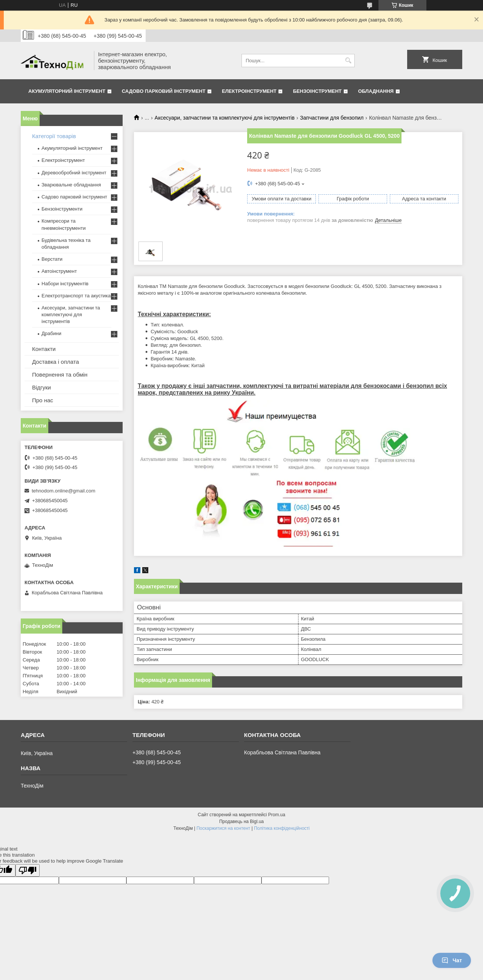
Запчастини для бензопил (332, 118)
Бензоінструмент (317, 91)
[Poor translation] (28, 870)
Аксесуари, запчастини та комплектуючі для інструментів (225, 118)
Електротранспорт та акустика (76, 296)
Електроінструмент (249, 91)
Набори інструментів (65, 284)
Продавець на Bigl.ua (241, 822)
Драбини (51, 333)
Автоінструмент (59, 271)
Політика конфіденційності (282, 828)
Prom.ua (277, 815)
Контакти (44, 349)
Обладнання (376, 91)
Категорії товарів (54, 136)
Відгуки (42, 387)
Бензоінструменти (62, 209)
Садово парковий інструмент (164, 91)
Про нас (43, 400)
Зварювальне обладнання (71, 185)
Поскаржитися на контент (223, 828)
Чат (452, 960)
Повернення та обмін (60, 375)
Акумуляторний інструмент (67, 91)
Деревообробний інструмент (74, 173)
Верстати (52, 259)
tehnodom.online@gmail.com (64, 491)
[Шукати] (348, 61)
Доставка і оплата (55, 362)
